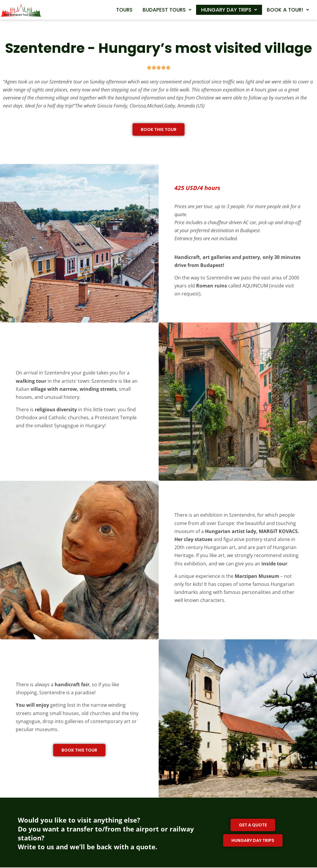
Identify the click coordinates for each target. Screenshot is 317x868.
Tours (164, 8)
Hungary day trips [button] (278, 8)
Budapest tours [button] (211, 8)
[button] (211, 9)
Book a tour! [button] (286, 20)
